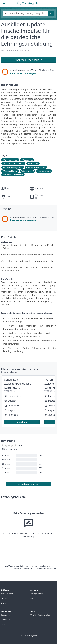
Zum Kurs (22, 422)
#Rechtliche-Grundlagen (13, 164)
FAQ (31, 598)
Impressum (6, 615)
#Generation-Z (28, 171)
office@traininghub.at (42, 615)
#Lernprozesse (44, 171)
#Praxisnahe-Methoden (13, 175)
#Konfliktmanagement (13, 167)
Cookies (4, 624)
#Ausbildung (27, 160)
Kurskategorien (7, 594)
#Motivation (33, 164)
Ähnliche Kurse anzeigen (23, 73)
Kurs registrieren (36, 594)
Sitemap (4, 603)
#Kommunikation (10, 160)
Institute (4, 598)
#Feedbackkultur (10, 171)
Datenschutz (6, 620)
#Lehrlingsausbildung (36, 167)
